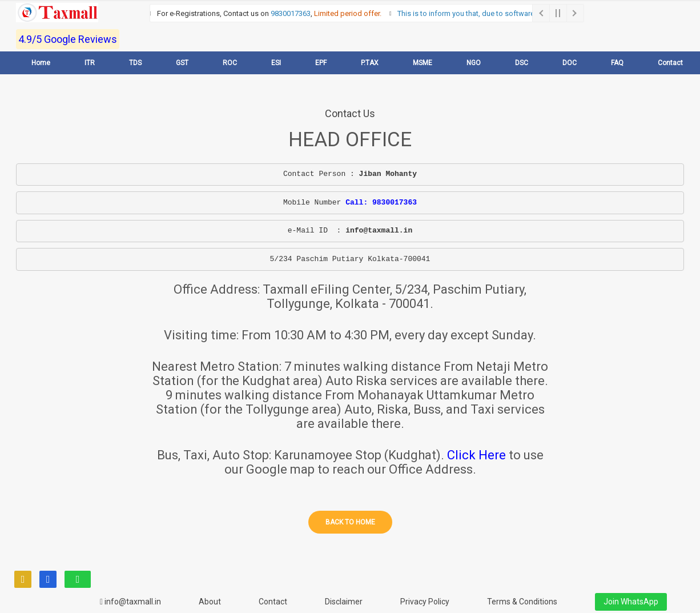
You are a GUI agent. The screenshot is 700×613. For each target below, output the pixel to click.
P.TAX (370, 63)
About (210, 602)
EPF (321, 63)
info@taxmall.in (130, 602)
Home (41, 63)
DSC (522, 63)
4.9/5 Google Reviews (68, 39)
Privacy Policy (425, 602)
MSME (423, 63)
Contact (670, 63)
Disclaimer (344, 602)
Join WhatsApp (631, 602)
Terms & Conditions (522, 602)
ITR (90, 63)
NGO (474, 63)
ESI (276, 63)
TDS (135, 63)
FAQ (617, 63)
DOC (570, 63)
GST (182, 63)
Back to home (350, 522)
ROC (230, 63)
